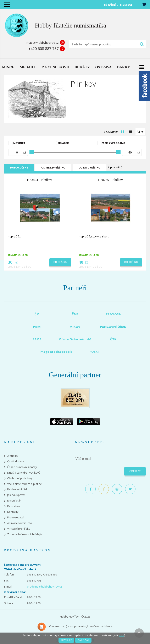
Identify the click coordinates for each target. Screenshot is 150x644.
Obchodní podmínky (20, 478)
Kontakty (13, 512)
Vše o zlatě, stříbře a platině (24, 484)
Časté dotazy (16, 461)
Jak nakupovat (16, 495)
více (122, 635)
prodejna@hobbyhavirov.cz (45, 587)
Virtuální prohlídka (19, 529)
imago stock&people (56, 352)
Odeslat (135, 471)
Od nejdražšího (90, 168)
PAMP (37, 339)
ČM (37, 314)
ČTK (113, 339)
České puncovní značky (22, 467)
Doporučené (19, 168)
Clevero (48, 627)
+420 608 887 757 (43, 49)
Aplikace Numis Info (20, 523)
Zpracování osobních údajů (24, 534)
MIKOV (75, 327)
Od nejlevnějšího (53, 168)
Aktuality (13, 456)
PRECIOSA (113, 314)
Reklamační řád (17, 489)
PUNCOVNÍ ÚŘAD (113, 327)
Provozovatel (16, 517)
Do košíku (60, 262)
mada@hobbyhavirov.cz (43, 43)
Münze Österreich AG (75, 339)
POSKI (94, 352)
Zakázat (83, 640)
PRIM (37, 327)
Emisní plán (14, 501)
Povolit (66, 640)
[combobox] (140, 132)
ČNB (75, 314)
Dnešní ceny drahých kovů (24, 473)
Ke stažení (14, 506)
